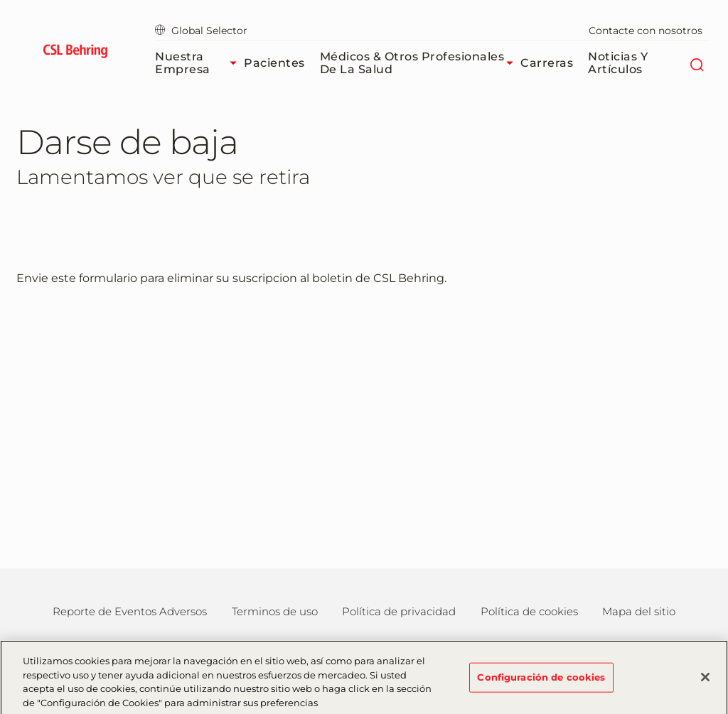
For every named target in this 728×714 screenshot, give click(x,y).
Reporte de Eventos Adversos (130, 611)
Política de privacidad (399, 611)
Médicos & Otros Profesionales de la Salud (421, 63)
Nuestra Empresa (199, 63)
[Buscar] (697, 63)
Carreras (547, 63)
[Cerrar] (705, 683)
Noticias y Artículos (618, 63)
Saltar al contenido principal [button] (0, 0)
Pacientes (274, 63)
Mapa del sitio (639, 611)
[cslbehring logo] (75, 53)
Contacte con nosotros (646, 31)
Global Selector (201, 31)
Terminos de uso (275, 611)
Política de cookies (529, 611)
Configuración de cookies (541, 682)
